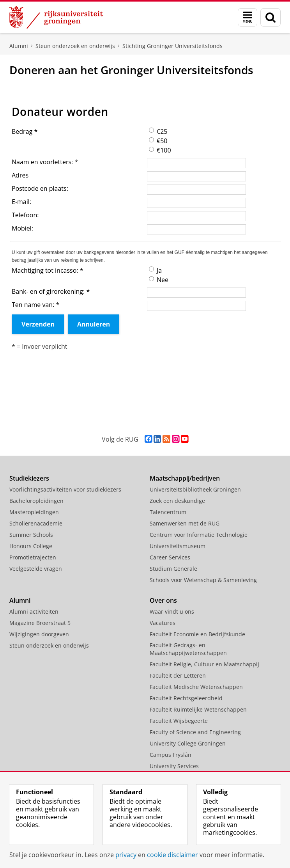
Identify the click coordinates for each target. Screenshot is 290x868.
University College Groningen (188, 743)
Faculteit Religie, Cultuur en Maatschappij (204, 664)
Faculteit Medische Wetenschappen (196, 687)
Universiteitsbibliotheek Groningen (195, 489)
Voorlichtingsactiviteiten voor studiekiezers (65, 489)
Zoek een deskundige (177, 501)
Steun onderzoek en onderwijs (75, 46)
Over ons (163, 600)
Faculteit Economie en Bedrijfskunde (197, 634)
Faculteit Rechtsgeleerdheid (186, 698)
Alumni (19, 46)
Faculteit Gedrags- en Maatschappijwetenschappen (188, 649)
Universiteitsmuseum (178, 546)
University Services (174, 766)
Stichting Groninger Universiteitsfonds (172, 46)
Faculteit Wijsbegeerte (179, 721)
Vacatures (163, 623)
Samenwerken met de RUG (185, 523)
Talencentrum (168, 512)
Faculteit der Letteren (178, 675)
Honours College (31, 546)
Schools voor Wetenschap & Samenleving (203, 580)
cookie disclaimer (172, 855)
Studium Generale (173, 569)
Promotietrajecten (33, 557)
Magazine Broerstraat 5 (40, 623)
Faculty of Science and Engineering (195, 732)
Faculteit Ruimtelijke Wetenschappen (198, 709)
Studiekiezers (29, 478)
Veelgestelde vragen (36, 569)
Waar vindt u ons (172, 612)
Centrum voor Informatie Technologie (199, 535)
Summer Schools (31, 535)
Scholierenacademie (36, 523)
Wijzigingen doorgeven (39, 634)
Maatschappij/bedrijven (185, 478)
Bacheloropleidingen (36, 501)
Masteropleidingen (34, 512)
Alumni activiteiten (34, 612)
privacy (126, 855)
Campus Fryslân (171, 755)
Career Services (170, 557)
